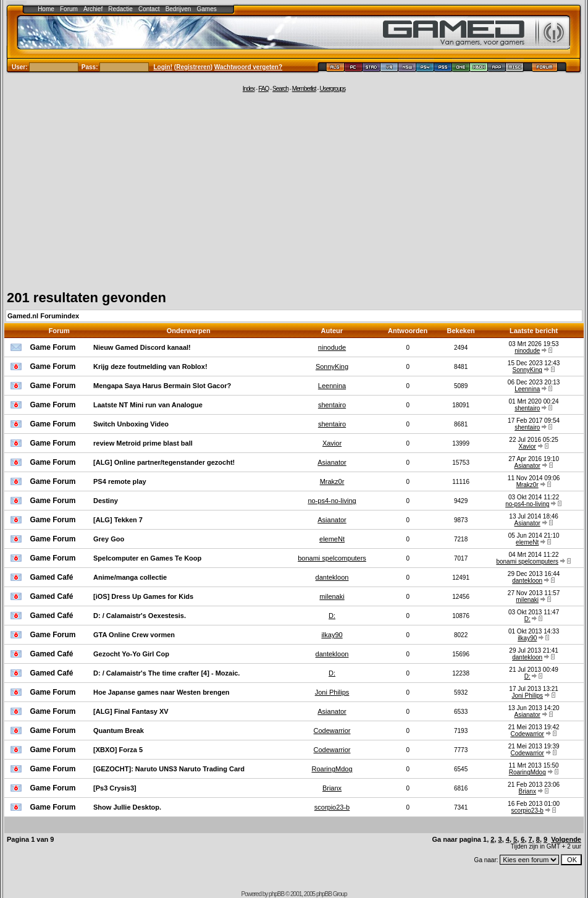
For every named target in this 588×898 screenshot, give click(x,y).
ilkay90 (332, 635)
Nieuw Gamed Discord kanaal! (142, 347)
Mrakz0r (332, 481)
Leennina (332, 386)
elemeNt (332, 539)
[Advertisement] (294, 190)
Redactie (120, 9)
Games (207, 9)
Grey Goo (109, 539)
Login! (163, 67)
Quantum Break (119, 731)
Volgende (566, 839)
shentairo (332, 405)
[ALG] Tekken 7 (118, 520)
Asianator (332, 462)
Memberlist (304, 89)
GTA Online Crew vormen (134, 635)
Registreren (193, 67)
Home (46, 9)
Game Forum (53, 347)
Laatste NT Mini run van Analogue (148, 405)
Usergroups (332, 89)
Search (280, 89)
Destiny (106, 501)
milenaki (332, 596)
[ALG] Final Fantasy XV (131, 711)
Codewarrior (332, 731)
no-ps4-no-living (332, 501)
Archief (93, 9)
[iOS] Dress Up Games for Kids (143, 596)
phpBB (276, 894)
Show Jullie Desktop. (127, 807)
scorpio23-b (332, 807)
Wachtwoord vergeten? (248, 67)
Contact (149, 9)
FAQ (263, 89)
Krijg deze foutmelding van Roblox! (150, 366)
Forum (69, 9)
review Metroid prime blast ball (143, 443)
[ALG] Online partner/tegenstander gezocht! (164, 462)
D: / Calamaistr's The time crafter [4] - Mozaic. (166, 673)
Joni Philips (332, 692)
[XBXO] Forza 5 (118, 750)
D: (332, 616)
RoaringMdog (332, 769)
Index (249, 89)
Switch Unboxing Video (131, 424)
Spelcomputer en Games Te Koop (147, 558)
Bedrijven (178, 9)
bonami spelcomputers (332, 558)
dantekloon (332, 577)
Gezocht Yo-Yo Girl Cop (131, 654)
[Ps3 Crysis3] (115, 788)
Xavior (332, 443)
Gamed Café (52, 577)
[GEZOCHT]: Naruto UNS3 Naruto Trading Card (169, 769)
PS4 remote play (120, 481)
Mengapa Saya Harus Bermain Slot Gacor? (162, 386)
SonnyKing (332, 366)
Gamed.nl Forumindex (43, 316)
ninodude (332, 347)
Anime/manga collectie (130, 577)
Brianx (332, 788)
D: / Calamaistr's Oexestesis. (140, 616)
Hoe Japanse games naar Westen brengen (162, 692)
